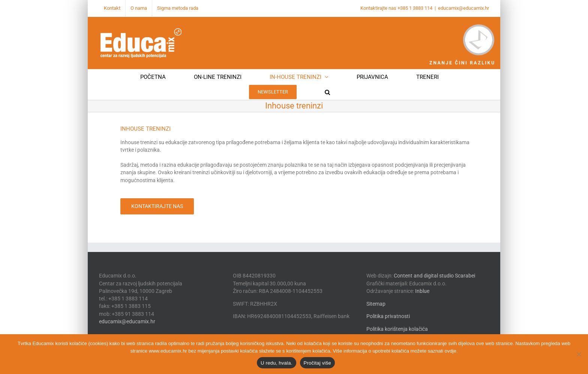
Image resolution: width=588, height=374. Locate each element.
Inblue (422, 291)
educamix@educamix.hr (463, 8)
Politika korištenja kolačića (397, 329)
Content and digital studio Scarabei (434, 276)
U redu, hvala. (276, 363)
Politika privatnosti (388, 316)
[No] (579, 354)
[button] (327, 92)
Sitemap (376, 304)
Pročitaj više (317, 363)
